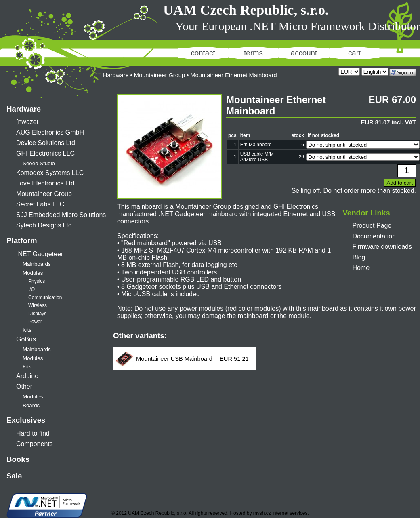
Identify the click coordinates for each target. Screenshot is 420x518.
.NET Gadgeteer (40, 254)
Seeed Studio (39, 163)
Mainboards (37, 264)
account (304, 53)
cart (354, 53)
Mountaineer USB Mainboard (174, 359)
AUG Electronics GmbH (50, 132)
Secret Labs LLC (40, 204)
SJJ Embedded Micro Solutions (61, 215)
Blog (359, 257)
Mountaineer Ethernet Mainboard (233, 75)
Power (35, 322)
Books (18, 459)
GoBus (26, 339)
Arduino (27, 376)
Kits (27, 330)
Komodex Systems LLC (50, 173)
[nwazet (27, 122)
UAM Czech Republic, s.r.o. (246, 10)
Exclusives (26, 420)
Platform (22, 241)
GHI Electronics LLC (45, 153)
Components (35, 444)
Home (361, 268)
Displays (37, 314)
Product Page (372, 226)
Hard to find (33, 433)
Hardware (24, 109)
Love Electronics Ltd (45, 183)
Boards (31, 405)
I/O (31, 289)
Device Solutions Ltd (46, 143)
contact (203, 53)
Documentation (374, 236)
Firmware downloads (382, 247)
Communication (45, 297)
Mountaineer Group (44, 194)
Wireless (38, 305)
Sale (14, 476)
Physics (37, 281)
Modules (33, 273)
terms (253, 53)
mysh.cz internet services (280, 513)
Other (24, 386)
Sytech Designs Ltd (44, 225)
